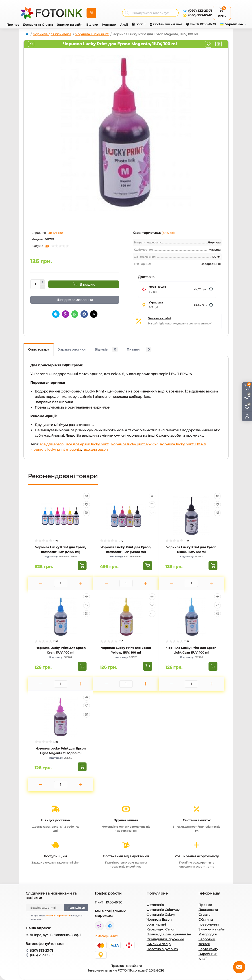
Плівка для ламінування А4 (169, 934)
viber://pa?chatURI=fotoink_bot (99, 926)
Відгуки (92, 25)
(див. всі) (168, 233)
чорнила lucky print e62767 (134, 444)
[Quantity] (35, 284)
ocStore (135, 966)
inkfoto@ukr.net (106, 936)
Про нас (13, 25)
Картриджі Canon (161, 929)
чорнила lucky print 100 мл (183, 444)
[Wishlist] (87, 505)
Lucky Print (55, 233)
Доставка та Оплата (38, 25)
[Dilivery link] (211, 289)
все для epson (52, 444)
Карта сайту (208, 949)
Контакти (109, 25)
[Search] (127, 13)
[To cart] (82, 566)
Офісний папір (159, 944)
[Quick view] (87, 496)
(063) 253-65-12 (200, 15)
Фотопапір (155, 905)
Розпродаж (208, 934)
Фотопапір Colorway (163, 910)
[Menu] (91, 13)
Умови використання (58, 916)
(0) (47, 246)
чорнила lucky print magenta (56, 450)
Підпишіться (76, 908)
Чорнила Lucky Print (92, 34)
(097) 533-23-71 (200, 11)
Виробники (208, 954)
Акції (124, 25)
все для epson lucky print (87, 444)
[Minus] (43, 287)
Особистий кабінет (168, 24)
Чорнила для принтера (52, 34)
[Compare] (87, 513)
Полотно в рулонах (162, 949)
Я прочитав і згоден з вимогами (57, 917)
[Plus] (43, 282)
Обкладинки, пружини (165, 939)
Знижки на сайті (70, 25)
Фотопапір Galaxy (161, 915)
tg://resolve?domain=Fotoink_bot (110, 926)
